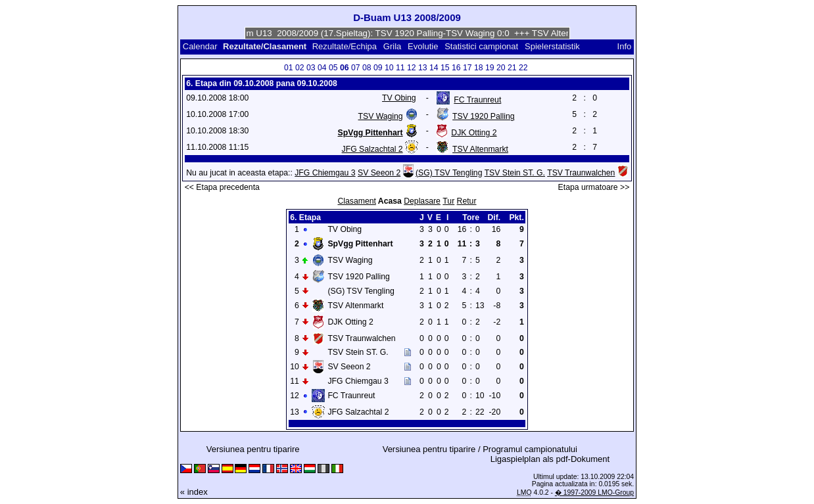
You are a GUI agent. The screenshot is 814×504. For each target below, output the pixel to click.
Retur (467, 201)
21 (512, 68)
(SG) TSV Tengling (449, 173)
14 (434, 68)
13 (423, 68)
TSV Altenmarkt (480, 149)
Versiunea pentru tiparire (253, 449)
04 (322, 68)
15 (445, 68)
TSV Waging (381, 116)
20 (501, 68)
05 (333, 68)
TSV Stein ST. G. (515, 173)
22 (523, 68)
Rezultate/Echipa (345, 46)
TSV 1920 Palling (483, 116)
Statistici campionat (481, 46)
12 (412, 68)
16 (456, 68)
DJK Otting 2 (474, 133)
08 (367, 68)
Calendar (200, 46)
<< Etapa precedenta (222, 187)
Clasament (356, 201)
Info (625, 46)
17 (467, 68)
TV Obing (399, 98)
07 (356, 68)
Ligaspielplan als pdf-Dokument (550, 459)
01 (289, 68)
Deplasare (422, 201)
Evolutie (423, 46)
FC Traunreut (477, 100)
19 (490, 68)
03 (311, 68)
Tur (448, 201)
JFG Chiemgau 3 (325, 173)
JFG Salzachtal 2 (372, 149)
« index (194, 492)
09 (378, 68)
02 (300, 68)
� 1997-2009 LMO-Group (594, 493)
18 (479, 68)
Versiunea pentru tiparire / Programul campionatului (480, 449)
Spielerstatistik (553, 46)
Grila (392, 46)
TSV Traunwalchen (581, 173)
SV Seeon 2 (379, 173)
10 (389, 68)
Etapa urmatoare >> (594, 187)
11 (400, 68)
